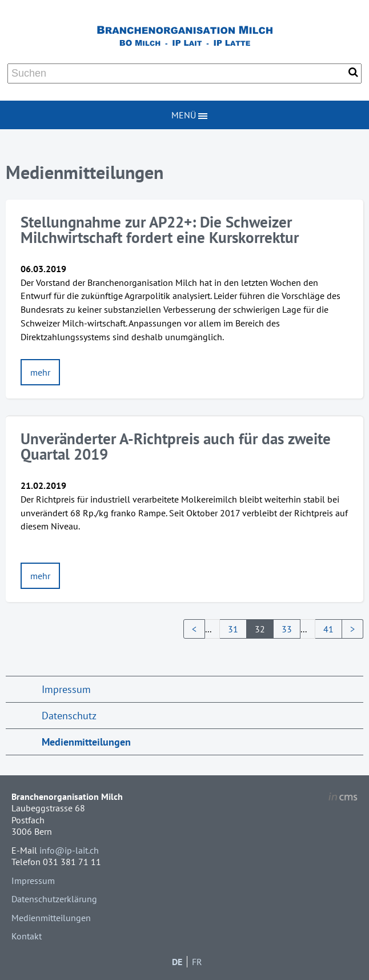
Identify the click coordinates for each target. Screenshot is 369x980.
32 (260, 629)
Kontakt (27, 936)
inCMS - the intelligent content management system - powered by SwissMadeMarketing (343, 798)
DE (177, 962)
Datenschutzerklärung (54, 899)
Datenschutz (69, 716)
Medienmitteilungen (86, 742)
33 (287, 629)
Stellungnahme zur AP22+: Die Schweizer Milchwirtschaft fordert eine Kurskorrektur (160, 230)
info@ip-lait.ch (69, 850)
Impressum (66, 689)
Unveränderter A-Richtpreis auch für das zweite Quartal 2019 (176, 446)
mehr (40, 372)
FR (197, 962)
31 (233, 629)
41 (328, 629)
